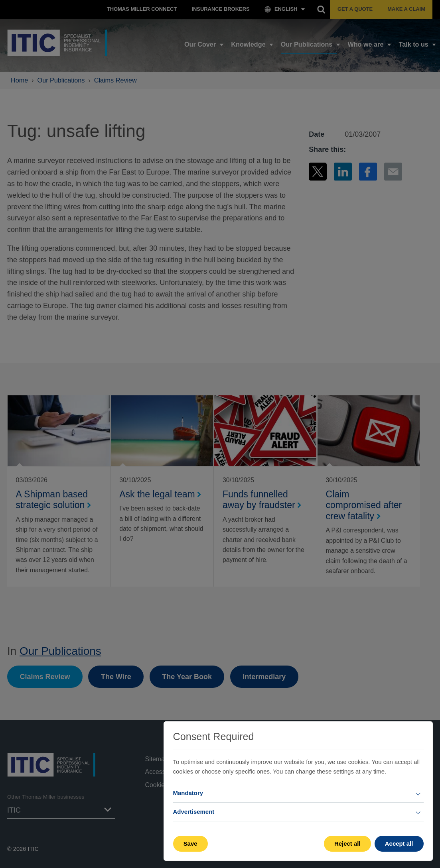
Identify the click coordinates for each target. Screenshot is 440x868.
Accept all (399, 843)
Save (190, 843)
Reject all (347, 843)
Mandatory (188, 793)
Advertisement (194, 812)
